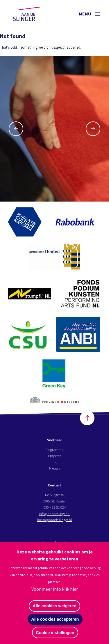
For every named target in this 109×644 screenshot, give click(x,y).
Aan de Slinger (32, 14)
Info (54, 462)
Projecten (55, 456)
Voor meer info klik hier (55, 589)
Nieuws (54, 469)
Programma (54, 450)
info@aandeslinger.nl (55, 514)
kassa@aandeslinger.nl (54, 520)
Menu (89, 14)
